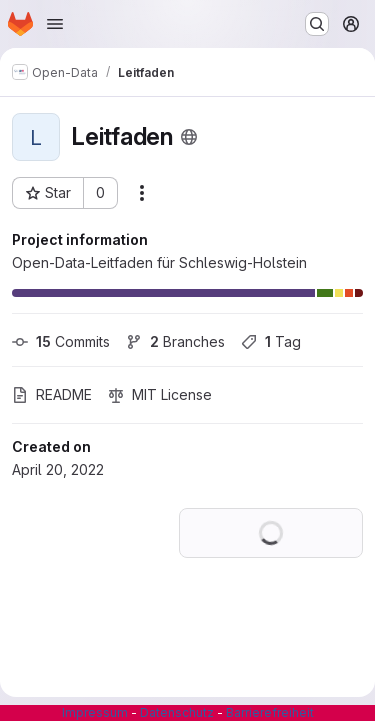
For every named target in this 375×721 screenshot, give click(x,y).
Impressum (95, 712)
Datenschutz (177, 712)
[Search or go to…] (317, 24)
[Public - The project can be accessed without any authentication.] (189, 137)
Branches (175, 341)
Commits (61, 341)
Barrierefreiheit (270, 712)
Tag (271, 341)
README (52, 394)
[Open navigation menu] (55, 24)
